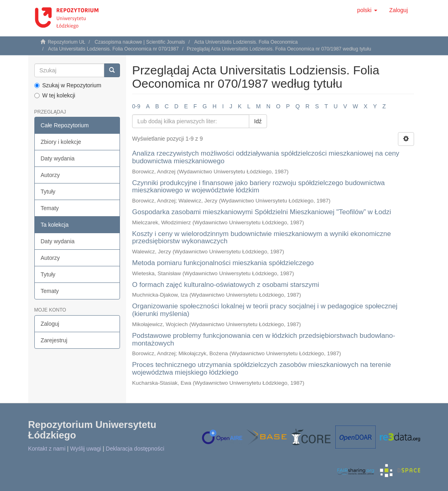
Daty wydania (58, 158)
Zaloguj (50, 324)
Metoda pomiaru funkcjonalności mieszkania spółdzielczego (223, 263)
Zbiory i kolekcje (61, 142)
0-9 (136, 106)
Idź (258, 121)
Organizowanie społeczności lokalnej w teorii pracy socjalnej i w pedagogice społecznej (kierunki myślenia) (265, 310)
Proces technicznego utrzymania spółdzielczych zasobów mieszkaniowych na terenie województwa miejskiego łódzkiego (262, 369)
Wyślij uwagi (86, 449)
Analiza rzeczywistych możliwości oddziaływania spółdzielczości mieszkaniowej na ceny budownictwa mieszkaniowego (266, 157)
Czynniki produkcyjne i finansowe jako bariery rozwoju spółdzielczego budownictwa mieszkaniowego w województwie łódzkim (259, 187)
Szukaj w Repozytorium (68, 85)
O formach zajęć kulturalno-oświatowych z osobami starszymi (226, 285)
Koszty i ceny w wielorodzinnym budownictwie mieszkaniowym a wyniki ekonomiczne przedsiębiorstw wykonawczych (262, 238)
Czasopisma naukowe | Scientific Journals (140, 42)
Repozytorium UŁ (66, 42)
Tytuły (48, 192)
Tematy (50, 208)
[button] (367, 10)
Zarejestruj (54, 340)
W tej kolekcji (55, 95)
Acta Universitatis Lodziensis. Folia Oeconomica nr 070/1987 (114, 49)
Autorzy (50, 175)
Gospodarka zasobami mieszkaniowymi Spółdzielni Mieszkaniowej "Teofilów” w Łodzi (262, 212)
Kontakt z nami (47, 449)
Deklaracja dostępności (135, 449)
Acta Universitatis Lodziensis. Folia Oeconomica (246, 42)
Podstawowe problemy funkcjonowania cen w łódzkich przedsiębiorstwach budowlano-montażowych (264, 339)
